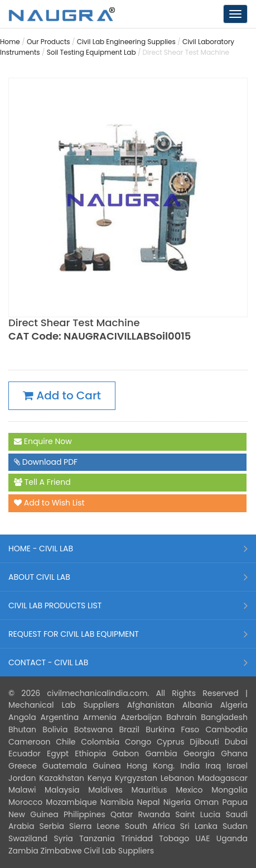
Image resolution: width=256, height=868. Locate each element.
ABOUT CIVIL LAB (39, 577)
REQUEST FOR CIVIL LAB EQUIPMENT (74, 634)
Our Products (49, 42)
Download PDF (46, 462)
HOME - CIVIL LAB (41, 549)
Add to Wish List (49, 503)
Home (10, 42)
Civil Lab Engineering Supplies (126, 42)
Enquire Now (43, 442)
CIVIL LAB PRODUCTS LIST (55, 605)
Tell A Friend (42, 483)
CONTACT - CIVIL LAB (48, 662)
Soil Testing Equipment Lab (91, 52)
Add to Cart (62, 396)
